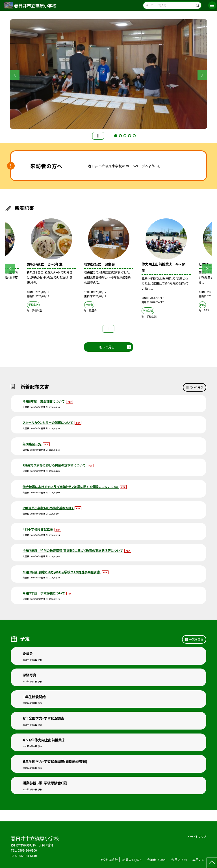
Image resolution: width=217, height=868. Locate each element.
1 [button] (116, 136)
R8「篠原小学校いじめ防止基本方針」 (48, 508)
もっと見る (107, 347)
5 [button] (134, 136)
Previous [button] (15, 75)
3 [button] (125, 136)
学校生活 (37, 310)
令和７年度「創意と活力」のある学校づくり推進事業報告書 (62, 572)
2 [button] (120, 136)
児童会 (93, 310)
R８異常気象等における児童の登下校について (54, 465)
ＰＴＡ (207, 310)
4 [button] (129, 136)
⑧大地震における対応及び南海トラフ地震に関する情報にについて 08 (71, 487)
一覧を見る (196, 639)
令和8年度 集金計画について (44, 401)
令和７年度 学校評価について (44, 593)
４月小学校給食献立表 (38, 529)
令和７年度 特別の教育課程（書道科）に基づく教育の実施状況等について (73, 550)
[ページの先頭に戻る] (212, 863)
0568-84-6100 (27, 850)
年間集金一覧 (32, 444)
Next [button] (202, 75)
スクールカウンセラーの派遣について (48, 422)
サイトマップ (198, 837)
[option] (109, 74)
